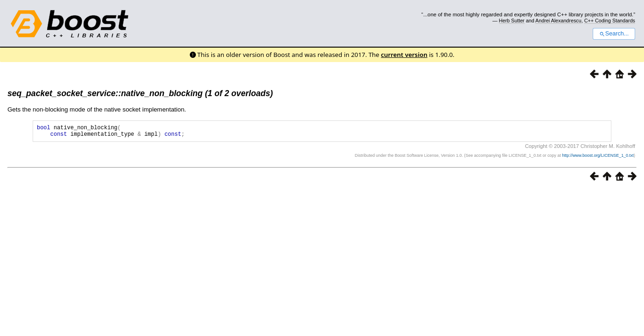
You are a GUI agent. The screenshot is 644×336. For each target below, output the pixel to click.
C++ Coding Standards (610, 21)
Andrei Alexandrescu (558, 21)
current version (404, 55)
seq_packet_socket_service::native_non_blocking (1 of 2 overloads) (140, 93)
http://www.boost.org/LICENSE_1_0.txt (598, 158)
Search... (614, 34)
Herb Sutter (512, 21)
